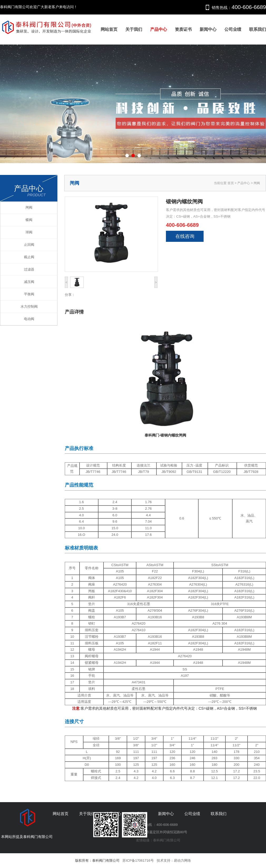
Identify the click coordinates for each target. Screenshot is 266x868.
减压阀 (29, 282)
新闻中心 (208, 29)
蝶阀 (29, 220)
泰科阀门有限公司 (167, 840)
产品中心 (159, 29)
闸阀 (29, 207)
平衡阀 (29, 294)
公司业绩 (233, 29)
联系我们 (258, 29)
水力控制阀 (29, 307)
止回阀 (29, 245)
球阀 (29, 232)
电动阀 (29, 319)
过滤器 (29, 269)
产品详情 (74, 312)
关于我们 (134, 29)
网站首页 (109, 29)
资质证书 (183, 29)
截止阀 (29, 257)
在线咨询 (185, 236)
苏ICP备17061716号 (138, 860)
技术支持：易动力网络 (174, 860)
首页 (231, 183)
